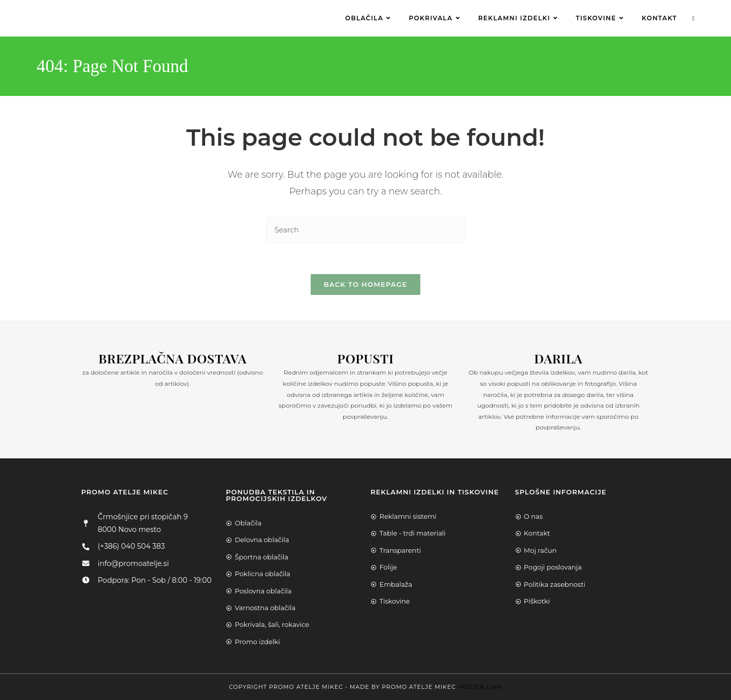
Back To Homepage (366, 284)
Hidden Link (480, 687)
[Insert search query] (365, 230)
